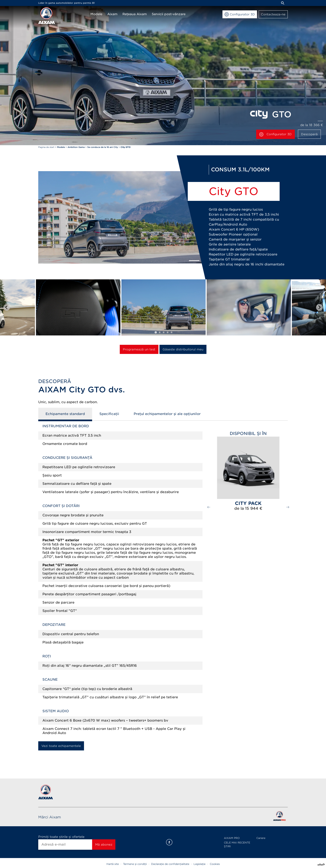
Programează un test (139, 349)
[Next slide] (319, 307)
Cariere (261, 838)
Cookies (215, 864)
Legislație (199, 864)
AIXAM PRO (232, 838)
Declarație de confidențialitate (170, 864)
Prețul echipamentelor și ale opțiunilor (167, 414)
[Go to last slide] (7, 307)
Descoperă (309, 134)
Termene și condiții (135, 864)
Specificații (109, 414)
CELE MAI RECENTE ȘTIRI (237, 844)
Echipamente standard (65, 414)
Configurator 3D (275, 134)
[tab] (156, 332)
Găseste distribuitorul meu (183, 349)
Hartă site (113, 864)
